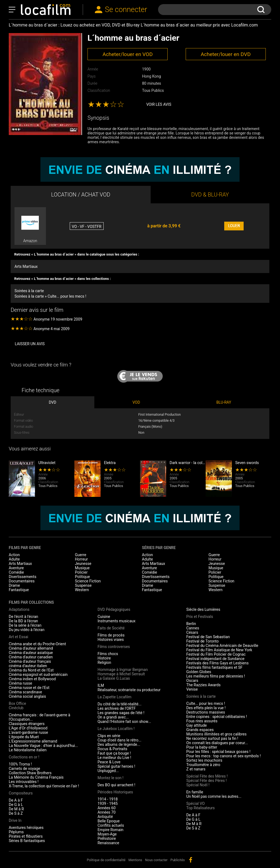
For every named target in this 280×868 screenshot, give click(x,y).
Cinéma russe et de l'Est (29, 688)
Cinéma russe (20, 683)
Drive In (15, 820)
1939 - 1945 (108, 804)
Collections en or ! (24, 757)
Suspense (83, 585)
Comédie (16, 572)
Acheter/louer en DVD (226, 54)
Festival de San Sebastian (208, 637)
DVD (52, 402)
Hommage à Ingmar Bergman (123, 670)
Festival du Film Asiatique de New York (219, 650)
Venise (192, 689)
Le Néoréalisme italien (28, 750)
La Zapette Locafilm (115, 697)
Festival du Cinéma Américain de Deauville (222, 646)
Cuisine (104, 617)
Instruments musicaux (117, 621)
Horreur (81, 559)
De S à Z (16, 813)
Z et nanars (196, 769)
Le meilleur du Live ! (114, 758)
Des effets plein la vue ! (206, 708)
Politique (82, 577)
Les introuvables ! (24, 782)
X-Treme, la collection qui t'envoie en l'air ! (44, 786)
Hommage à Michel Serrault (121, 674)
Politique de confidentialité (106, 860)
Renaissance (108, 843)
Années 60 (107, 808)
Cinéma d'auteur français (30, 661)
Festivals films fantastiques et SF (214, 667)
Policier (81, 572)
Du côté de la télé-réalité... (120, 704)
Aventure (16, 568)
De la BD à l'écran (23, 621)
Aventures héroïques (26, 828)
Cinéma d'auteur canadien (31, 657)
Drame (14, 585)
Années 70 (107, 812)
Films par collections (31, 602)
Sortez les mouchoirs (204, 760)
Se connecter (126, 10)
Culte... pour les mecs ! (205, 703)
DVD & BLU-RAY (210, 195)
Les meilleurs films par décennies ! (216, 676)
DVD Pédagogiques (114, 609)
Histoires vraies (111, 640)
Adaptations (19, 609)
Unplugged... (108, 771)
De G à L (16, 805)
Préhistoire (107, 838)
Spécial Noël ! (198, 785)
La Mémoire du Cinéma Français (36, 777)
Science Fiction (88, 581)
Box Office (17, 703)
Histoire (104, 658)
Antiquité (105, 817)
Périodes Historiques (115, 792)
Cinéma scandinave (25, 692)
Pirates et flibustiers (26, 836)
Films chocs (108, 654)
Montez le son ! (111, 778)
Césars (192, 632)
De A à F (16, 800)
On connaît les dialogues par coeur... (217, 743)
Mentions (135, 860)
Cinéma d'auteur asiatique (31, 653)
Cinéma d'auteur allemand (31, 648)
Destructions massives (206, 712)
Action (14, 555)
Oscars (192, 681)
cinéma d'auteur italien (28, 666)
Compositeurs (21, 793)
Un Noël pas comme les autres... (214, 796)
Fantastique (19, 590)
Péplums (16, 832)
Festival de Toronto (202, 641)
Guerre (81, 555)
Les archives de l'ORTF (117, 708)
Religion (104, 662)
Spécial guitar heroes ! (116, 766)
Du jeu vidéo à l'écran (27, 630)
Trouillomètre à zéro (203, 765)
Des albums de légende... (119, 744)
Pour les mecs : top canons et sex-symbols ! (223, 756)
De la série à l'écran (25, 625)
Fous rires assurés (202, 721)
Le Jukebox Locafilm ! (116, 729)
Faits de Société (111, 628)
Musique (82, 568)
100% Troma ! (20, 764)
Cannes (193, 628)
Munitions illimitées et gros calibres (216, 734)
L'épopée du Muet (24, 737)
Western (82, 590)
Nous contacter (156, 860)
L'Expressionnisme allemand (33, 741)
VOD (136, 402)
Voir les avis (159, 104)
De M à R (16, 809)
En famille (195, 792)
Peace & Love (109, 762)
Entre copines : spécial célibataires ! (217, 717)
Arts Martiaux (26, 266)
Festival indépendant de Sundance (215, 659)
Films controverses (114, 647)
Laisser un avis (30, 344)
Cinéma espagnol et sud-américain (38, 675)
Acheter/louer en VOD (128, 54)
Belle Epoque (109, 821)
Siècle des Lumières (203, 609)
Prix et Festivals (200, 617)
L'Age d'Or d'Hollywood (28, 728)
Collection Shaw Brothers (30, 773)
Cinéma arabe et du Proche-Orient (37, 644)
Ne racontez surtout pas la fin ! (212, 738)
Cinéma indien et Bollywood (32, 679)
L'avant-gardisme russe (28, 732)
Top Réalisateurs (200, 808)
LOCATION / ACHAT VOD (81, 195)
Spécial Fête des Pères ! (206, 781)
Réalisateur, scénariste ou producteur (129, 690)
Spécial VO (195, 804)
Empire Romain (111, 830)
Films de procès (111, 635)
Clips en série (109, 736)
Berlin (191, 624)
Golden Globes (199, 672)
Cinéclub (16, 708)
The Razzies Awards (203, 685)
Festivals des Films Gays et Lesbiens (217, 663)
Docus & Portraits (113, 749)
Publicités (177, 860)
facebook (191, 860)
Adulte (14, 559)
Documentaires (22, 581)
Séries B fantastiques (27, 841)
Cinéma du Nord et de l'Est (31, 670)
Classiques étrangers (27, 724)
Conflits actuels (111, 825)
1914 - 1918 (108, 799)
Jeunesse (83, 564)
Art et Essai (18, 637)
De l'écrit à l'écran (24, 617)
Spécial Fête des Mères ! (207, 776)
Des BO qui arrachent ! (116, 785)
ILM (101, 685)
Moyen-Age (107, 834)
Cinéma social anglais (27, 696)
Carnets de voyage (24, 769)
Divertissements (23, 577)
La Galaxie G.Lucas (114, 678)
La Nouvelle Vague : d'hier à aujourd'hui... (43, 746)
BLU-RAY (224, 402)
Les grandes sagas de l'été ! (121, 713)
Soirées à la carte (29, 291)
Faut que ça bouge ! (114, 753)
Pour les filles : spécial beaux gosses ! (218, 752)
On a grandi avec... (113, 717)
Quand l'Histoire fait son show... (124, 722)
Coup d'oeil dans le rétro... (119, 740)
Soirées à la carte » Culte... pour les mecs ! (50, 296)
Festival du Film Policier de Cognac (216, 654)
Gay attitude (196, 725)
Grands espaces (200, 730)
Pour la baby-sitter (202, 747)
